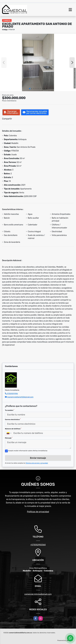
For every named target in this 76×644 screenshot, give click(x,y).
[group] (38, 62)
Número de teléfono (13, 429)
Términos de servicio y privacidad (37, 463)
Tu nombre (10, 410)
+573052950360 (38, 545)
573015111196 (12, 394)
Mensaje (9, 438)
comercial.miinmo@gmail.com (38, 594)
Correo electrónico (13, 419)
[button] (30, 89)
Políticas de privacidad (38, 512)
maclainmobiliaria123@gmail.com (20, 397)
